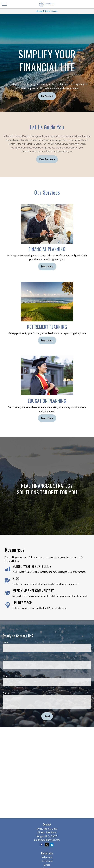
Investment (47, 861)
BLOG (16, 578)
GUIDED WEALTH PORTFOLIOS (32, 566)
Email (5, 659)
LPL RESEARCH (22, 602)
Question (7, 693)
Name (6, 642)
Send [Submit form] (47, 716)
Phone (6, 676)
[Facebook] (42, 845)
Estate (47, 865)
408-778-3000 (50, 829)
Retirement (47, 857)
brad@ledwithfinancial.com (47, 840)
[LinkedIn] (52, 845)
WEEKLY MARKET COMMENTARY (33, 590)
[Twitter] (47, 845)
